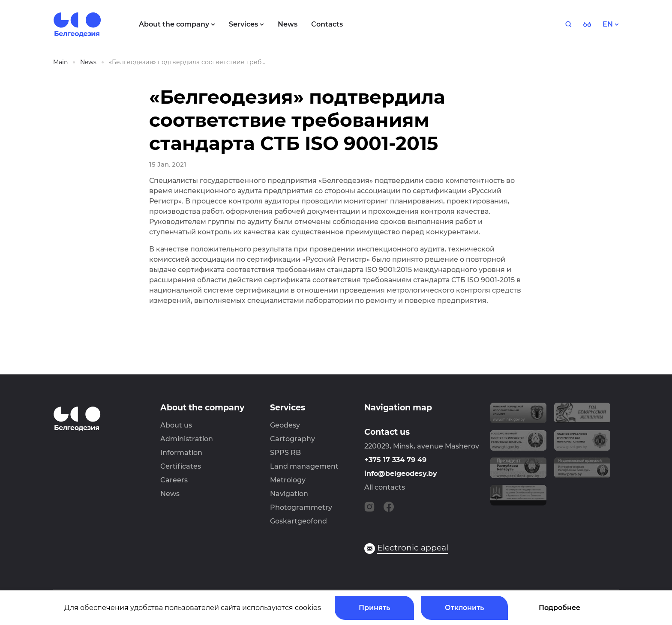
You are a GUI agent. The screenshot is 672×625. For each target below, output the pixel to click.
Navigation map (398, 408)
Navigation (289, 494)
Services (288, 408)
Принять (374, 608)
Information (181, 453)
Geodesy (285, 425)
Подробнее (559, 608)
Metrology (288, 480)
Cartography (292, 439)
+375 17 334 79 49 (395, 460)
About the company (202, 408)
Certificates (181, 466)
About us (176, 425)
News (170, 494)
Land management (304, 466)
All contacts (385, 487)
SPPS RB (285, 453)
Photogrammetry (301, 507)
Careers (174, 480)
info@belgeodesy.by (401, 474)
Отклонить (464, 608)
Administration (187, 439)
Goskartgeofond (298, 521)
